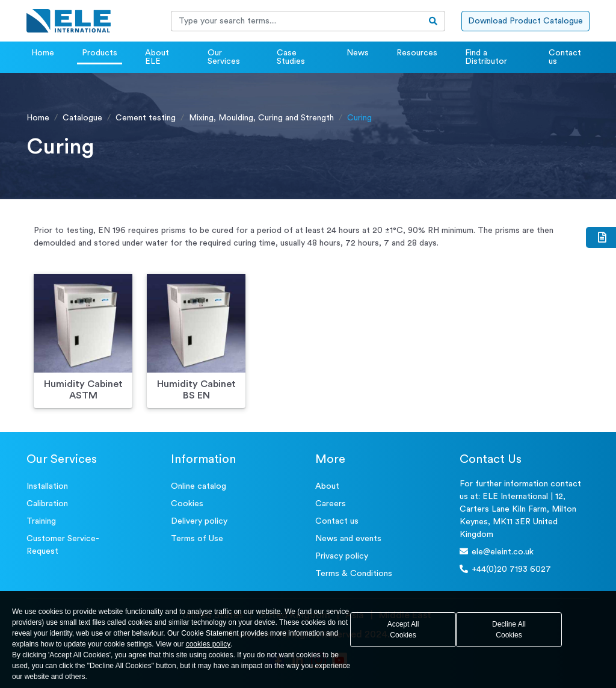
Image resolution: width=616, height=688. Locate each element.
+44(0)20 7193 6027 (505, 569)
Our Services (224, 57)
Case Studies (291, 57)
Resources (417, 53)
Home (43, 53)
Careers (331, 504)
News (358, 53)
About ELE (157, 57)
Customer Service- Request (63, 545)
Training (41, 521)
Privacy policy (342, 556)
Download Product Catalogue (525, 21)
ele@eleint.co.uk (497, 552)
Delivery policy (199, 521)
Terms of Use (197, 539)
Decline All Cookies (509, 630)
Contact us (565, 57)
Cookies (187, 504)
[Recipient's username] (297, 21)
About (327, 486)
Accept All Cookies (403, 630)
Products (100, 53)
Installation (47, 486)
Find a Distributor (486, 57)
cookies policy (208, 644)
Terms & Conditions (354, 574)
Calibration (47, 504)
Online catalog (199, 486)
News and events (348, 539)
